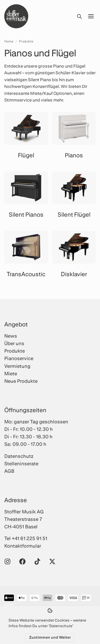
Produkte (26, 41)
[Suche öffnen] (79, 16)
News (11, 336)
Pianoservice (19, 358)
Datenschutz (19, 456)
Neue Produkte (21, 381)
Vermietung (17, 366)
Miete (11, 373)
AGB (9, 471)
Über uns (14, 343)
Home (9, 41)
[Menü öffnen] (91, 16)
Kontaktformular (23, 546)
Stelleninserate (21, 463)
